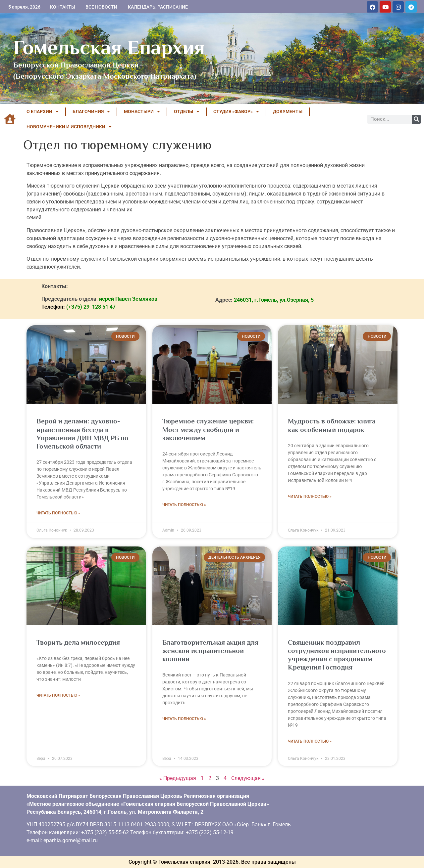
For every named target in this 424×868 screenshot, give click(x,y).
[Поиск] (416, 119)
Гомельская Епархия (109, 47)
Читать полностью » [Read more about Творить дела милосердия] (58, 695)
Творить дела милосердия (78, 642)
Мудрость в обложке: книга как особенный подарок (332, 425)
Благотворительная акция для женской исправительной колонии (210, 651)
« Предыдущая (178, 778)
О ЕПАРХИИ (43, 111)
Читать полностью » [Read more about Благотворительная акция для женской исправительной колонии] (184, 719)
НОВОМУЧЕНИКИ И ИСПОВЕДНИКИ (69, 127)
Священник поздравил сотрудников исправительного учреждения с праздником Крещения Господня (337, 655)
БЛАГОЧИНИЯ (91, 111)
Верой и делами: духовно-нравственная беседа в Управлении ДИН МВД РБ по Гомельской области (82, 434)
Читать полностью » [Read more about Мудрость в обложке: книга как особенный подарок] (310, 497)
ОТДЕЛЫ (187, 111)
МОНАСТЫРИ (142, 111)
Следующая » (248, 778)
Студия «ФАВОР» (236, 111)
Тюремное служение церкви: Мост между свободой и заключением (208, 429)
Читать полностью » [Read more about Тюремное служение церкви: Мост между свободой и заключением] (184, 505)
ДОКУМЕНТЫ (288, 111)
